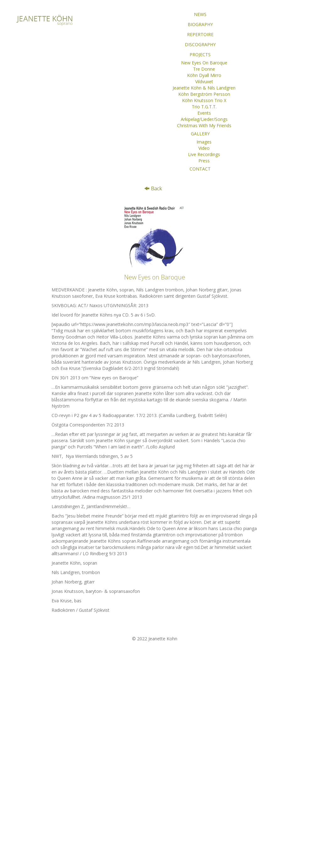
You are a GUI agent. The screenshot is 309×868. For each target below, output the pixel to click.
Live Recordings (204, 154)
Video (204, 148)
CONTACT (200, 169)
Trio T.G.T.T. (204, 107)
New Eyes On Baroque (204, 63)
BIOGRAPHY (200, 24)
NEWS (200, 14)
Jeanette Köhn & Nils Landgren (204, 88)
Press (204, 161)
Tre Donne (204, 69)
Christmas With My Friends (204, 125)
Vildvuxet (204, 81)
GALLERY (200, 134)
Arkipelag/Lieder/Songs (204, 119)
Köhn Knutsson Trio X (204, 100)
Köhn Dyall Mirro (204, 75)
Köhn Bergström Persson (204, 94)
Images (204, 142)
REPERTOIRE (200, 34)
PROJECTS (200, 54)
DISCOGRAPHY (200, 44)
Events (204, 113)
